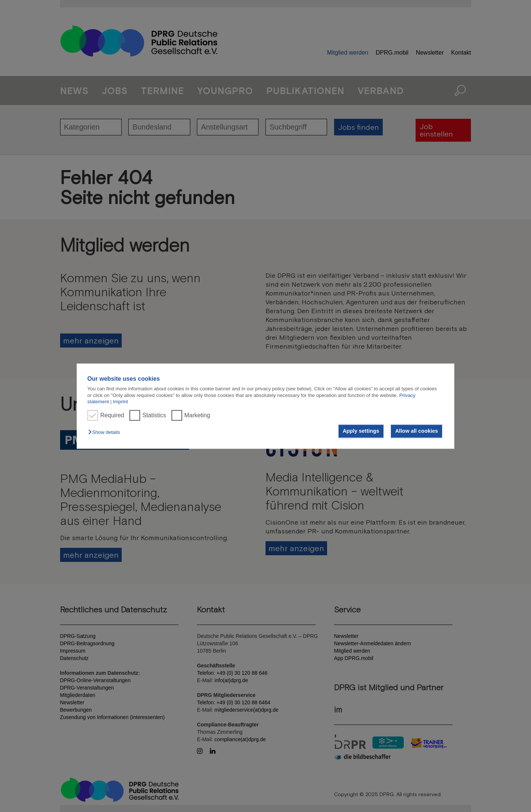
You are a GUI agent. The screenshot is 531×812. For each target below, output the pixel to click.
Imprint (120, 402)
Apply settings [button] (361, 431)
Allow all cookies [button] (417, 431)
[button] (106, 433)
